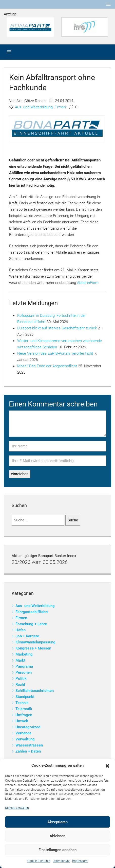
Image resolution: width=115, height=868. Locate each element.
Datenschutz (61, 861)
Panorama (24, 666)
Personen (24, 672)
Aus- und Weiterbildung (34, 107)
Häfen (21, 630)
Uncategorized (28, 727)
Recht (20, 685)
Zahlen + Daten (28, 751)
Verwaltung (25, 739)
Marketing (24, 654)
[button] (107, 766)
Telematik (24, 709)
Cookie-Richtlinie (39, 861)
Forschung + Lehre (31, 624)
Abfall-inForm (88, 283)
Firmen (60, 107)
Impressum (80, 861)
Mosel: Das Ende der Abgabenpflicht (47, 366)
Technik (22, 703)
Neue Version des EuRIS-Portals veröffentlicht (55, 353)
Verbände (23, 733)
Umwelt (22, 721)
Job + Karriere (27, 636)
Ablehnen (58, 836)
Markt (20, 660)
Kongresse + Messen (33, 648)
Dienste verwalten (17, 808)
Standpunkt (25, 697)
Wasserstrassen (29, 745)
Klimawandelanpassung (35, 642)
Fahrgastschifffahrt (32, 612)
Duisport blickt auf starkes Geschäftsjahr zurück (57, 328)
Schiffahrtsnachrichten (35, 691)
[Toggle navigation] (108, 4)
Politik (21, 679)
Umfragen (24, 715)
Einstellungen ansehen (58, 850)
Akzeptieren (58, 822)
